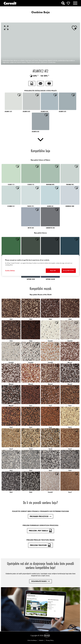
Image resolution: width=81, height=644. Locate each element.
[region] (40, 265)
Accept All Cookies (69, 271)
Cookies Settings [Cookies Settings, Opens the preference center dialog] (10, 270)
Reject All (53, 271)
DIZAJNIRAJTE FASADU (40, 581)
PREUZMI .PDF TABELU (41, 531)
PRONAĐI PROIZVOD (41, 516)
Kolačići (41, 640)
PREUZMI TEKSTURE (40, 545)
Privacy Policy (50, 640)
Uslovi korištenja (32, 640)
